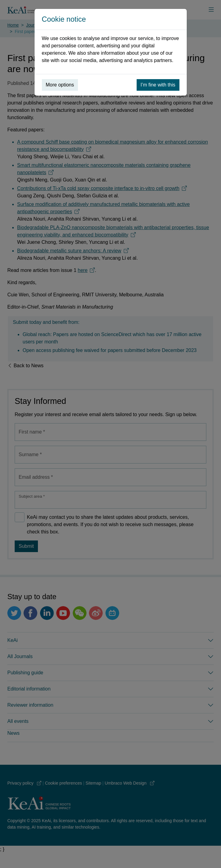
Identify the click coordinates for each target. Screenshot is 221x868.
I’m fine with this (158, 85)
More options (60, 85)
